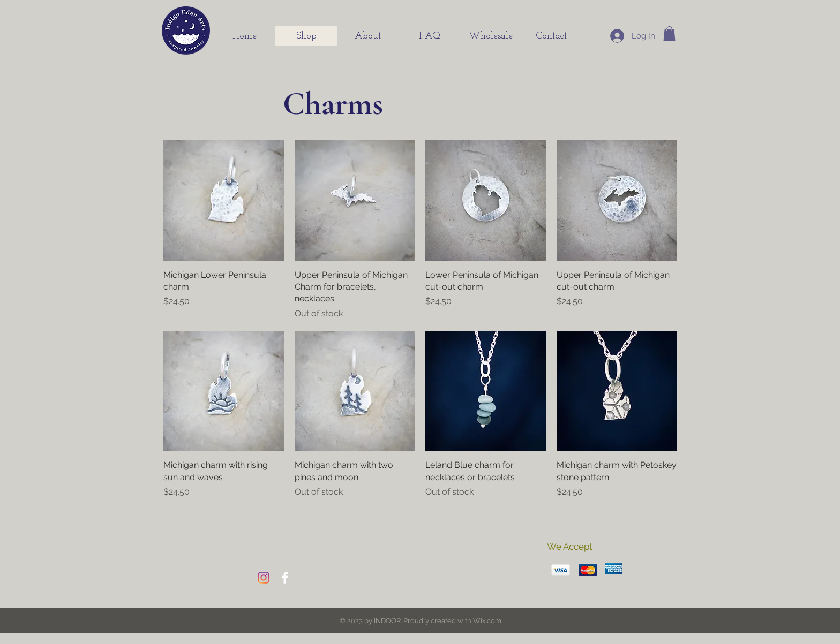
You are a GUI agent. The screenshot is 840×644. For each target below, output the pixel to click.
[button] (669, 33)
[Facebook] (285, 578)
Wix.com (487, 621)
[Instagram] (264, 578)
